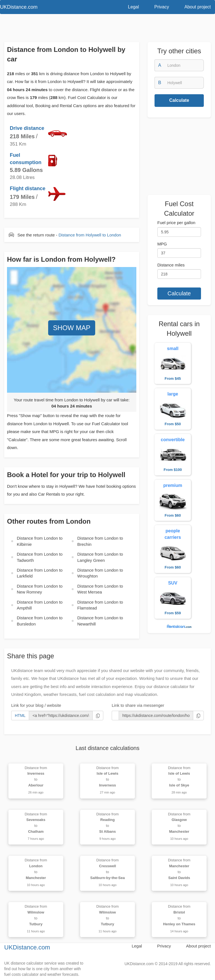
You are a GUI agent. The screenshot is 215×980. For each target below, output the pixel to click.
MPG (162, 244)
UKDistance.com (27, 947)
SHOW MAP (72, 328)
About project (198, 7)
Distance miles (171, 265)
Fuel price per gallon (176, 223)
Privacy (162, 7)
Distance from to (90, 235)
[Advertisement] (107, 29)
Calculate (179, 100)
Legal (133, 7)
